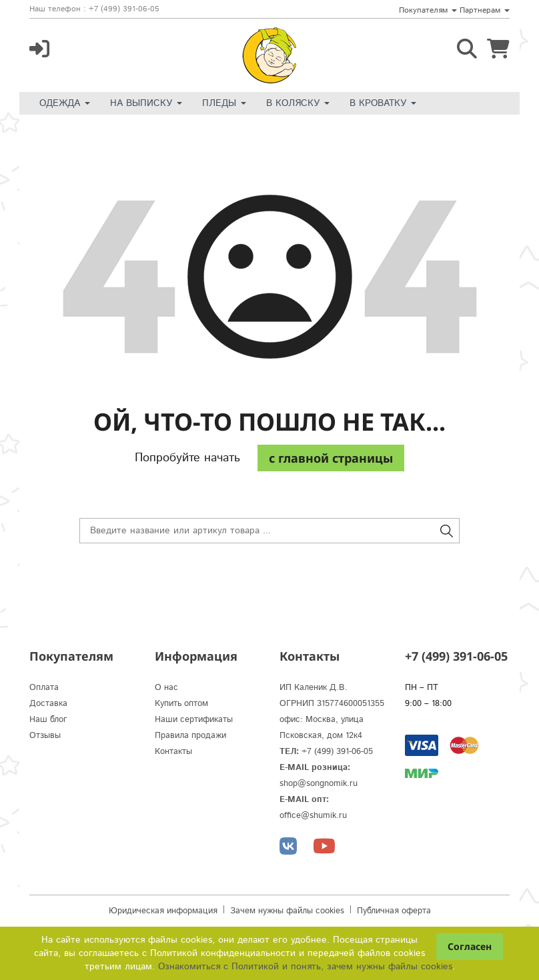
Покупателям (428, 10)
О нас (166, 688)
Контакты (173, 752)
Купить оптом (181, 704)
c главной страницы (331, 458)
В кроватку (383, 103)
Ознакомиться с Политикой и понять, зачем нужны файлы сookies (305, 967)
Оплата (44, 688)
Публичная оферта (394, 911)
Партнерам (485, 10)
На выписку (146, 103)
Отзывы (45, 736)
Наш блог (48, 720)
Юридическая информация (163, 911)
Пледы (224, 103)
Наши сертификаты (194, 720)
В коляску (298, 103)
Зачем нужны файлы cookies (287, 911)
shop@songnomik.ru (319, 784)
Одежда (65, 103)
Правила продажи (190, 736)
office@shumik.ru (313, 816)
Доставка (48, 704)
